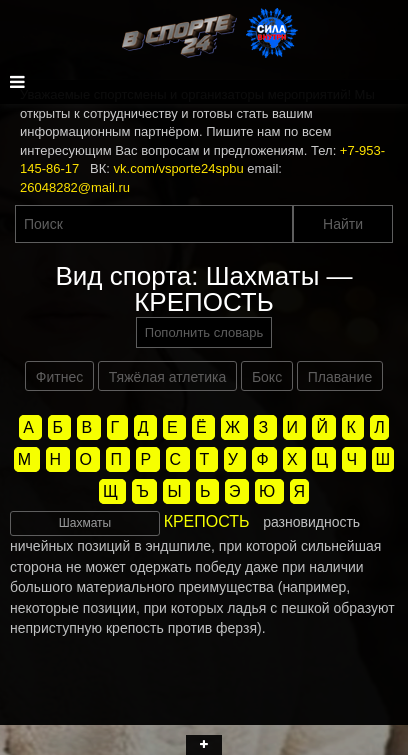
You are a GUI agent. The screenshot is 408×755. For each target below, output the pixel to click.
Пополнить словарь (204, 332)
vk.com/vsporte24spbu (179, 168)
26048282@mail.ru (75, 187)
